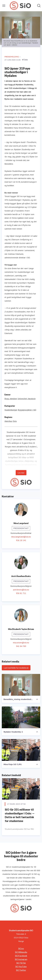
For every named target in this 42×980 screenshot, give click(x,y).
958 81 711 (21, 593)
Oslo (15, 421)
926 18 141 (21, 540)
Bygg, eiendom (11, 399)
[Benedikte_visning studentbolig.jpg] (21, 685)
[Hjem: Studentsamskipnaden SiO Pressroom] (20, 6)
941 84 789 (21, 646)
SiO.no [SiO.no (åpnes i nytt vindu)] (21, 948)
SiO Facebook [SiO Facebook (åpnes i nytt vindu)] (21, 956)
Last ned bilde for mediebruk (16, 668)
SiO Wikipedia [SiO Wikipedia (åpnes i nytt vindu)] (21, 952)
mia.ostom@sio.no (21, 643)
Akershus (8, 421)
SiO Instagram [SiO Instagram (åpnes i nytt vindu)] (21, 959)
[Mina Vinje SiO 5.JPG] (21, 750)
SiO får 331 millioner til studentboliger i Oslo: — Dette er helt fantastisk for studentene (20, 815)
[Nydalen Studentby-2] (21, 717)
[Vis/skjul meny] (4, 6)
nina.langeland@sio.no (21, 537)
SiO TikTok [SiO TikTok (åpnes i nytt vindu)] (21, 963)
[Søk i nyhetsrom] (39, 6)
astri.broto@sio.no (21, 590)
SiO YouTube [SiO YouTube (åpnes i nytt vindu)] (21, 966)
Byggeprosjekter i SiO (27, 410)
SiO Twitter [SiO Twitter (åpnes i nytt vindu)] (21, 970)
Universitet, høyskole (27, 399)
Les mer (21, 473)
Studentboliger (11, 410)
